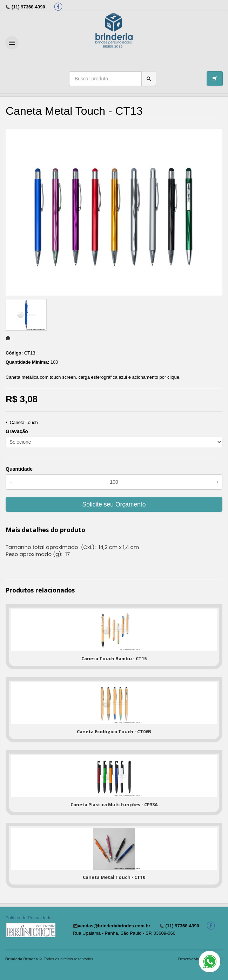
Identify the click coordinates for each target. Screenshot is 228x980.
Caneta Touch (24, 422)
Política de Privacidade (28, 918)
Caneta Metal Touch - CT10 (114, 877)
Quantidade (19, 469)
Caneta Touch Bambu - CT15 (114, 658)
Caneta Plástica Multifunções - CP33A (114, 804)
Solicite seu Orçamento (114, 504)
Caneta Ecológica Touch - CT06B (114, 731)
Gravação (17, 431)
